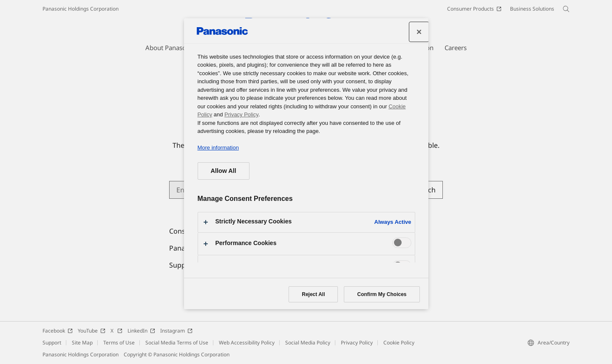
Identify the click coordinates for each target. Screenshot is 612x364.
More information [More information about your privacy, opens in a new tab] (218, 148)
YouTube (92, 331)
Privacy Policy (357, 343)
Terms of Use (119, 343)
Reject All (313, 294)
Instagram (176, 331)
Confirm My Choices (382, 294)
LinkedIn (141, 331)
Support (52, 343)
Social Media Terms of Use (177, 343)
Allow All (224, 171)
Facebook (58, 331)
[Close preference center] (419, 32)
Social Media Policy (308, 343)
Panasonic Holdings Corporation (81, 9)
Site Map (82, 343)
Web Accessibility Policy (247, 343)
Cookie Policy (399, 343)
